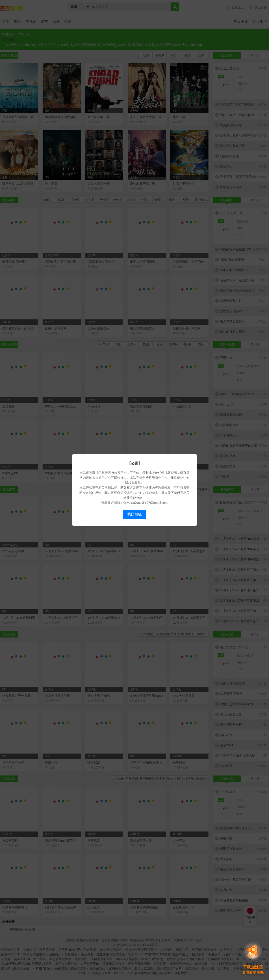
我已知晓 (134, 514)
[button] (253, 958)
